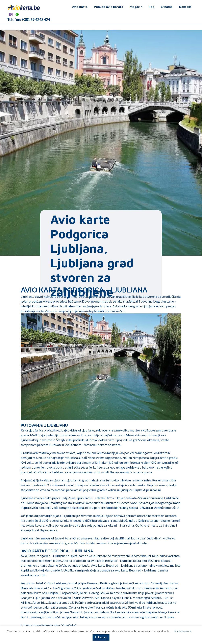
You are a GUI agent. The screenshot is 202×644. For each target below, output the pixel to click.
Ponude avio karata (109, 7)
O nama (167, 7)
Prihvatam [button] (101, 637)
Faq (152, 7)
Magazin (136, 7)
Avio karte (80, 7)
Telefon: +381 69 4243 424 (29, 20)
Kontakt (185, 7)
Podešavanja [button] (183, 631)
